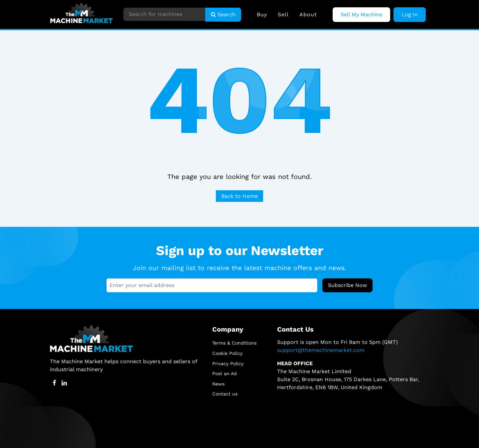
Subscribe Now (347, 285)
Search (223, 14)
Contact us (225, 394)
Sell (283, 14)
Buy (262, 14)
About (308, 14)
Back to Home (239, 196)
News (218, 384)
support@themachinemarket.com (321, 350)
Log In (410, 14)
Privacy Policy (228, 364)
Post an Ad (225, 373)
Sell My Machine (361, 14)
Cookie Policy (227, 353)
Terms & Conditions (234, 343)
